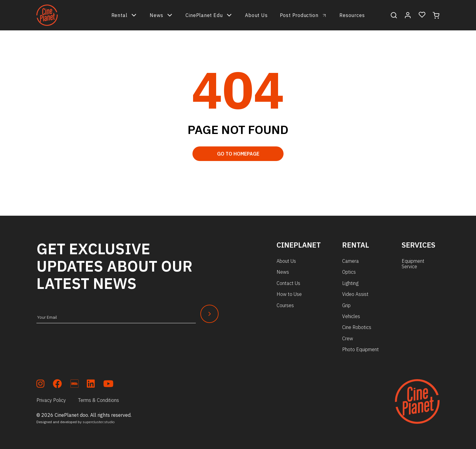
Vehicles (351, 316)
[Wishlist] (422, 15)
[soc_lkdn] (91, 385)
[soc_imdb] (74, 385)
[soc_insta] (40, 385)
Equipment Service (413, 264)
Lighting (350, 283)
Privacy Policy (51, 400)
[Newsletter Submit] (209, 314)
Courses (285, 305)
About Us (256, 15)
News (161, 15)
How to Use (289, 294)
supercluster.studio (99, 422)
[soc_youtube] (108, 385)
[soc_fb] (57, 385)
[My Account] (408, 15)
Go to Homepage (238, 154)
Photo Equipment (360, 349)
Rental (125, 15)
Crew (348, 338)
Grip (346, 305)
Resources (352, 15)
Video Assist (355, 294)
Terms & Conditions (99, 400)
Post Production (299, 15)
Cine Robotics (357, 327)
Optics (349, 272)
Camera (350, 261)
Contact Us (288, 283)
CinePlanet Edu (209, 15)
